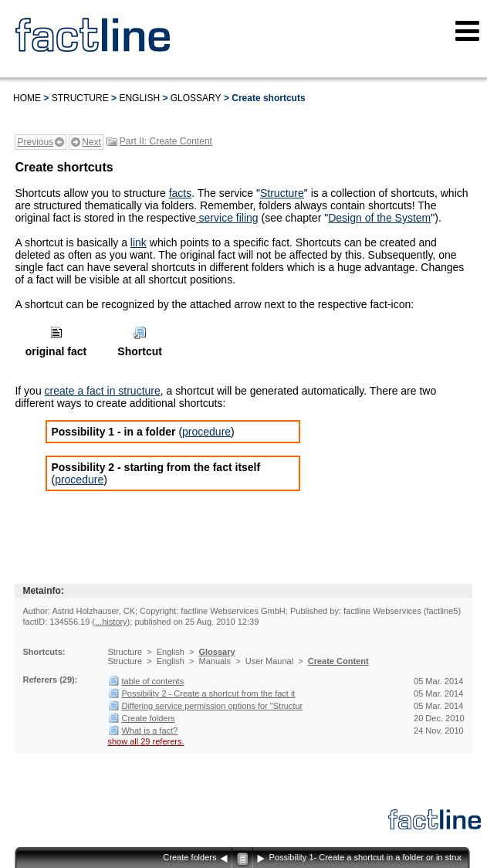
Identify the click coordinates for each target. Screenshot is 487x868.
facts (181, 193)
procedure (206, 432)
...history (111, 622)
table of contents (152, 681)
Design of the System (379, 218)
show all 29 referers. (145, 741)
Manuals (215, 661)
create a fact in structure (103, 391)
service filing (227, 218)
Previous (35, 142)
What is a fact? (149, 731)
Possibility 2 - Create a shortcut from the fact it (208, 693)
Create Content (338, 661)
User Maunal (269, 661)
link (139, 242)
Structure (80, 98)
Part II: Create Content (166, 141)
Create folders (148, 718)
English (139, 98)
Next (91, 142)
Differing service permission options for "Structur (212, 706)
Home (27, 98)
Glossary (196, 98)
